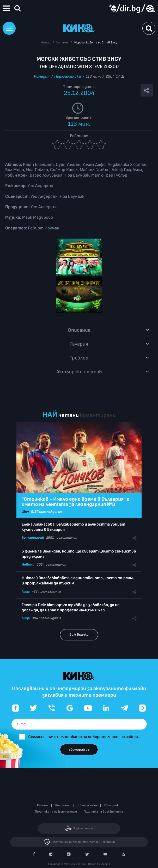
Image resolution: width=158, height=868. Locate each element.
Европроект (113, 805)
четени (69, 415)
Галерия (79, 344)
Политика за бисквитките (103, 812)
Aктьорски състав (79, 372)
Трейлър (79, 358)
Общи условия (87, 805)
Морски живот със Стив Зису (96, 43)
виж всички (79, 635)
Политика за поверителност (56, 812)
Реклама (43, 805)
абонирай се (79, 749)
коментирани (98, 415)
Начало (45, 43)
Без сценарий (33, 537)
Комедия (42, 77)
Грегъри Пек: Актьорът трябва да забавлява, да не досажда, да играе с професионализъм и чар (71, 608)
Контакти (63, 805)
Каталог (62, 43)
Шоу (25, 512)
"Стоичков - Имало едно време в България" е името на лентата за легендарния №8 (76, 502)
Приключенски (68, 77)
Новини (28, 564)
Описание (79, 330)
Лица (26, 591)
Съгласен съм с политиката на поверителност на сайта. (84, 737)
